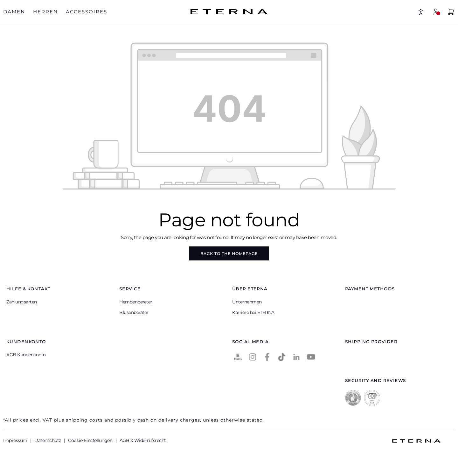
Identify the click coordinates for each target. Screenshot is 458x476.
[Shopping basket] (451, 13)
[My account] (436, 12)
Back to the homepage (229, 254)
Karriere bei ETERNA (253, 312)
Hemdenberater (136, 302)
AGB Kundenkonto (26, 355)
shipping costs (84, 420)
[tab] (14, 12)
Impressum (16, 440)
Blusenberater (134, 312)
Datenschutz (48, 440)
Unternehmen (247, 302)
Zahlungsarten (22, 302)
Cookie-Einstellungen (91, 440)
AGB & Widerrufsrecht (143, 440)
